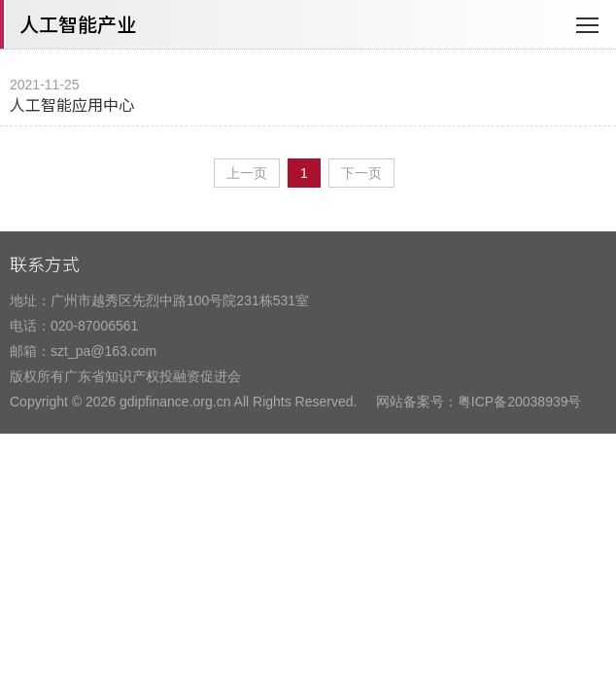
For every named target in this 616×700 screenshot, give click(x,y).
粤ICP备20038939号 (520, 402)
